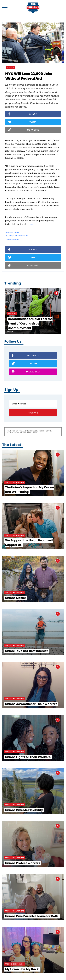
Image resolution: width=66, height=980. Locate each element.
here (31, 224)
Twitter (25, 364)
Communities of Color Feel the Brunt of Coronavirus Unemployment (30, 324)
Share (22, 114)
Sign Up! (33, 413)
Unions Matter (16, 598)
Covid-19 (10, 68)
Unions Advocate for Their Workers (31, 704)
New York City (12, 232)
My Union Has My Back (22, 969)
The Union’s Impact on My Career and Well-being (30, 490)
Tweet (22, 122)
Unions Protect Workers (23, 863)
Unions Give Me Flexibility (24, 810)
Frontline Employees (14, 964)
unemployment (13, 239)
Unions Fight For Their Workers (28, 757)
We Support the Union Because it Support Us (29, 543)
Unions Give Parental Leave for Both (32, 916)
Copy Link (24, 130)
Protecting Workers (15, 482)
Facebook (25, 356)
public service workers (17, 236)
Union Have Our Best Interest (26, 651)
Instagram (26, 372)
